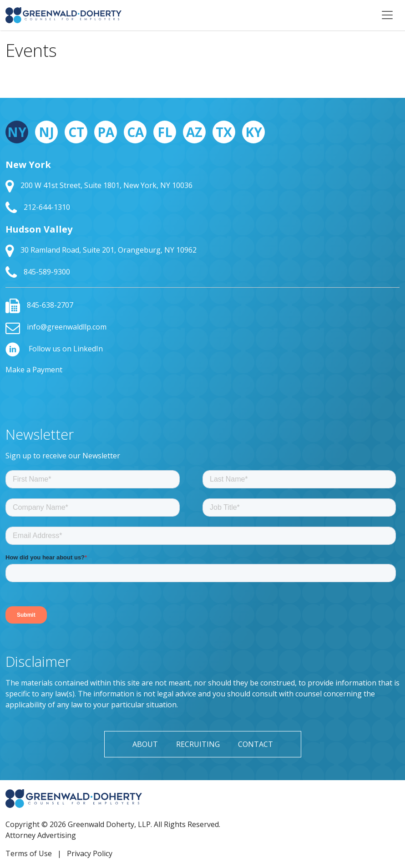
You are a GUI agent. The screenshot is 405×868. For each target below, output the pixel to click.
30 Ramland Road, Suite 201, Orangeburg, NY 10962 (101, 250)
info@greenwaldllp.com (56, 327)
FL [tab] (165, 132)
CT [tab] (76, 132)
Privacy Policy (90, 853)
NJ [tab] (46, 132)
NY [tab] (17, 132)
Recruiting (198, 744)
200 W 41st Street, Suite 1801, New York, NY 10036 (99, 185)
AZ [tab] (194, 132)
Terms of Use (29, 853)
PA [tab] (106, 132)
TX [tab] (224, 132)
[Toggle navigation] (387, 15)
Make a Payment (34, 370)
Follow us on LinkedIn (54, 349)
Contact (256, 744)
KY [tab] (254, 132)
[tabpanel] (202, 219)
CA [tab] (135, 132)
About (145, 744)
